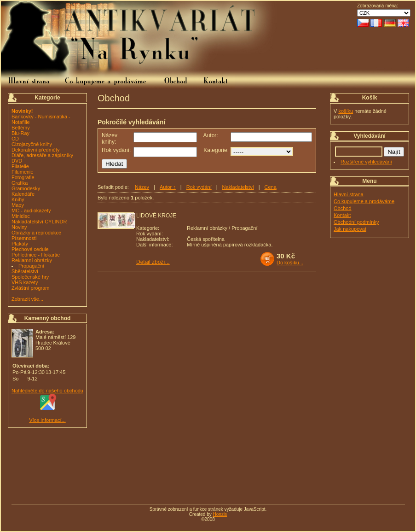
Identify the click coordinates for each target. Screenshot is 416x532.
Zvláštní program (31, 288)
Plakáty (20, 244)
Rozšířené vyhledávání (366, 162)
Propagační (31, 266)
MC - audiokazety (31, 210)
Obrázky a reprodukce (36, 233)
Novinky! (22, 111)
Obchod (343, 208)
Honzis (220, 514)
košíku (346, 111)
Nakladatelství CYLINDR (39, 222)
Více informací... (47, 420)
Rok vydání (199, 187)
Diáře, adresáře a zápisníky (42, 155)
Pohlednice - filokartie (36, 255)
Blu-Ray (20, 133)
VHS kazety (25, 282)
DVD (17, 161)
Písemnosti (24, 238)
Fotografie (23, 177)
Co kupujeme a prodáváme (364, 201)
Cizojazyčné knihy (32, 144)
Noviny (19, 227)
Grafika (20, 183)
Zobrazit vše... (27, 299)
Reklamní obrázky (32, 260)
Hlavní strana (349, 194)
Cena (271, 187)
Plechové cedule (30, 249)
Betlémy (21, 128)
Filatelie (20, 166)
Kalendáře (23, 194)
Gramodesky (26, 188)
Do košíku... (290, 263)
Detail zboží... (153, 262)
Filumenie (23, 172)
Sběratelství (25, 271)
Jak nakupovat (350, 229)
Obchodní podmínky (356, 222)
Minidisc (21, 216)
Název (142, 187)
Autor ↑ (168, 187)
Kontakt (342, 215)
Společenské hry (30, 277)
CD (15, 139)
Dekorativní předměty (36, 150)
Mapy (18, 205)
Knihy (18, 199)
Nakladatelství (238, 187)
